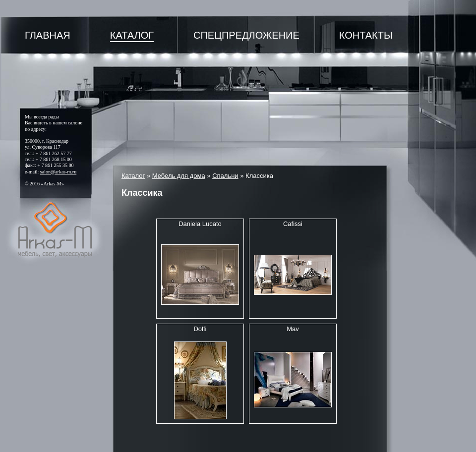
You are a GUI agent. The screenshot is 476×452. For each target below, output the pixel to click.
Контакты (366, 35)
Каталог (132, 35)
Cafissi (293, 224)
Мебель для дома (179, 176)
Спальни (225, 176)
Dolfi (200, 329)
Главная (48, 35)
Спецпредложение (246, 35)
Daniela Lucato (200, 224)
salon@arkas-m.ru (58, 172)
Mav (293, 329)
